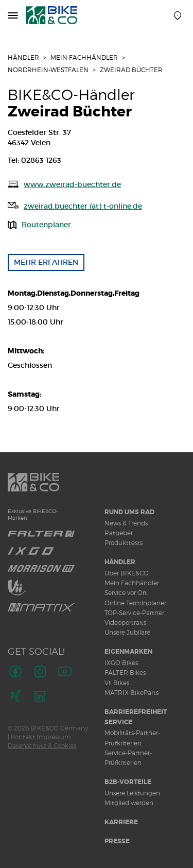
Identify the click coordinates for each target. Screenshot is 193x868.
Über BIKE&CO (127, 573)
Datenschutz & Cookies (42, 746)
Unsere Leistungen (132, 793)
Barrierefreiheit (136, 712)
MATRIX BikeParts (131, 693)
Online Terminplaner (135, 603)
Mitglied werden (129, 803)
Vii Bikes (117, 683)
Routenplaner (46, 225)
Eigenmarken (128, 652)
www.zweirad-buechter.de (72, 184)
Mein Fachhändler (84, 57)
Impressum (54, 737)
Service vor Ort (126, 593)
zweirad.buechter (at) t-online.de (83, 206)
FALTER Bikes (125, 673)
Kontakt (23, 737)
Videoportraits (125, 623)
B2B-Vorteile (128, 782)
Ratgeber (119, 533)
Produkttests (124, 543)
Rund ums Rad (129, 512)
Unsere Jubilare (127, 632)
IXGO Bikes (121, 663)
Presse (117, 841)
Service (118, 722)
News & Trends (126, 523)
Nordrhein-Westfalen (48, 70)
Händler (23, 57)
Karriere (121, 822)
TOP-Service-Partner (134, 613)
